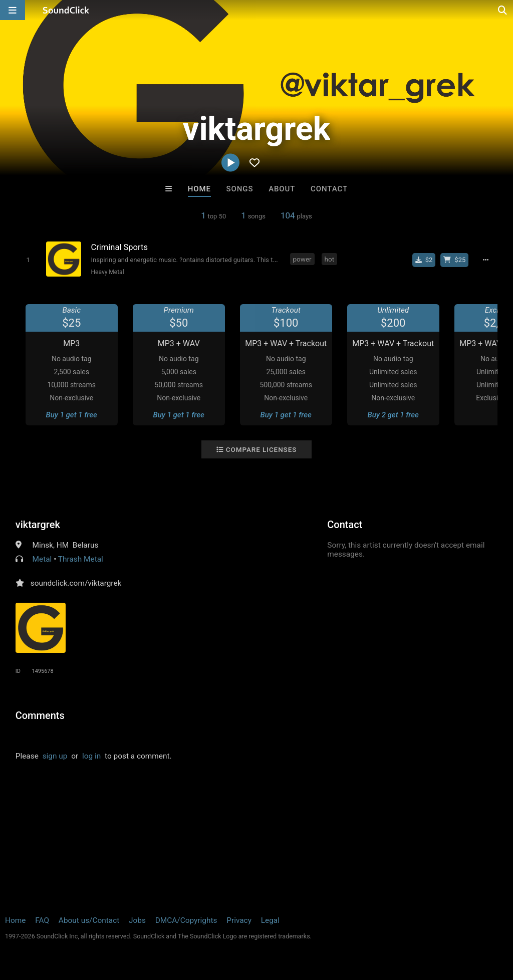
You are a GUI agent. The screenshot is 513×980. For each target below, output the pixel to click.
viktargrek (38, 525)
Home (199, 189)
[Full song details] (485, 260)
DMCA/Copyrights (186, 920)
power (302, 259)
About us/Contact (89, 920)
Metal (42, 559)
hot (330, 259)
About (282, 189)
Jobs (137, 920)
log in (91, 756)
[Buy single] (424, 260)
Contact (329, 189)
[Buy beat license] (454, 260)
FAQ (42, 920)
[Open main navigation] (13, 10)
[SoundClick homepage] (66, 10)
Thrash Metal (81, 559)
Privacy (239, 920)
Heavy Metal (108, 272)
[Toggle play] (28, 260)
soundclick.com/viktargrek (76, 583)
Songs (240, 189)
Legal (270, 920)
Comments (40, 715)
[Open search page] (503, 10)
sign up (55, 756)
